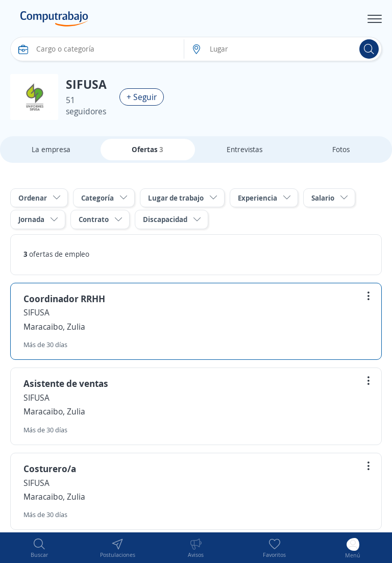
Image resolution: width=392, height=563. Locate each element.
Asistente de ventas (66, 383)
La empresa (51, 149)
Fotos (341, 149)
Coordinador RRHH (64, 299)
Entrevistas (244, 149)
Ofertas (148, 149)
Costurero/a (50, 469)
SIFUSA (36, 312)
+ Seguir (142, 97)
